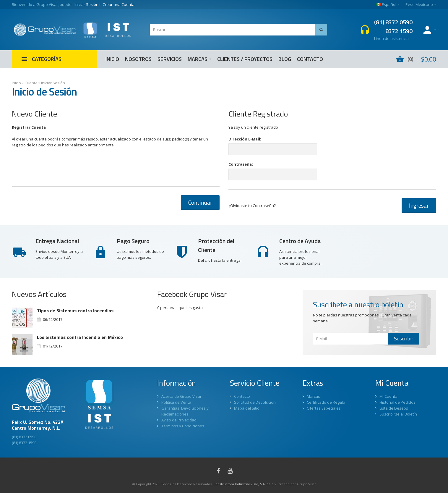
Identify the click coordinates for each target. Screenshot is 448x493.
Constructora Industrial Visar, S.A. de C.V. (245, 484)
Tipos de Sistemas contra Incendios (75, 311)
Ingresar (419, 205)
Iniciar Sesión (86, 4)
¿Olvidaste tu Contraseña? (252, 206)
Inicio (16, 83)
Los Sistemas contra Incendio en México (80, 337)
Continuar (200, 202)
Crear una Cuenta (119, 4)
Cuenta (31, 83)
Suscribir (404, 338)
